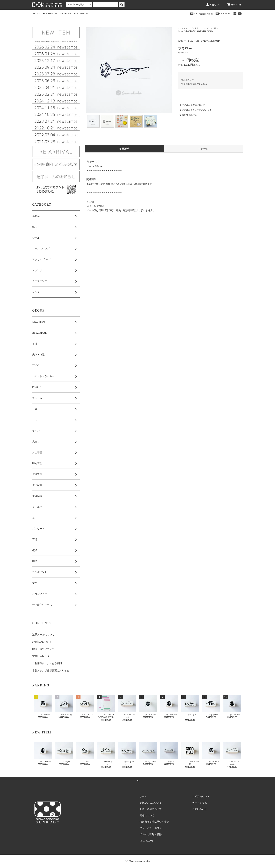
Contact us (222, 14)
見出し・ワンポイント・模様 (206, 28)
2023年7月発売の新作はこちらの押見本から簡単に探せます (119, 184)
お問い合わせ (200, 809)
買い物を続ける (187, 115)
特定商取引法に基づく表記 (194, 84)
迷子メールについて (43, 634)
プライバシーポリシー (152, 828)
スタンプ (189, 28)
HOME (36, 14)
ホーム (180, 28)
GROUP (65, 14)
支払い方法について (151, 803)
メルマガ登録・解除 (201, 14)
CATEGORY (49, 14)
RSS (142, 841)
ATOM (150, 841)
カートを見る (200, 803)
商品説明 (124, 149)
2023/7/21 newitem (205, 31)
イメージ (203, 149)
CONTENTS (81, 14)
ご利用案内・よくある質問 (47, 663)
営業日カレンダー (42, 656)
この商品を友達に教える (192, 105)
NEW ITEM (190, 31)
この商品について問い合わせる (195, 110)
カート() (234, 5)
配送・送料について (43, 649)
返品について (188, 80)
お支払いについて (42, 642)
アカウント (213, 5)
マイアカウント (201, 796)
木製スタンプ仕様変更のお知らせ (51, 670)
